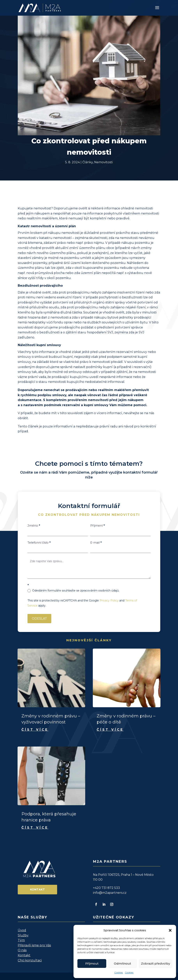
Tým (21, 940)
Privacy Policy (109, 600)
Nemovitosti (103, 162)
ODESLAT (39, 619)
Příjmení (98, 525)
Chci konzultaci (30, 960)
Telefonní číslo (39, 542)
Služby (23, 935)
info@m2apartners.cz (110, 893)
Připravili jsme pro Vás (34, 945)
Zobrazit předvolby (155, 963)
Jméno (34, 525)
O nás (22, 950)
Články (88, 162)
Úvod (22, 930)
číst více (35, 730)
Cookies (119, 972)
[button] (170, 930)
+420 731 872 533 (106, 888)
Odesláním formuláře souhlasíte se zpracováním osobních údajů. (73, 591)
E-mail (96, 542)
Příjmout (92, 963)
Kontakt (37, 889)
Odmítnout (122, 963)
